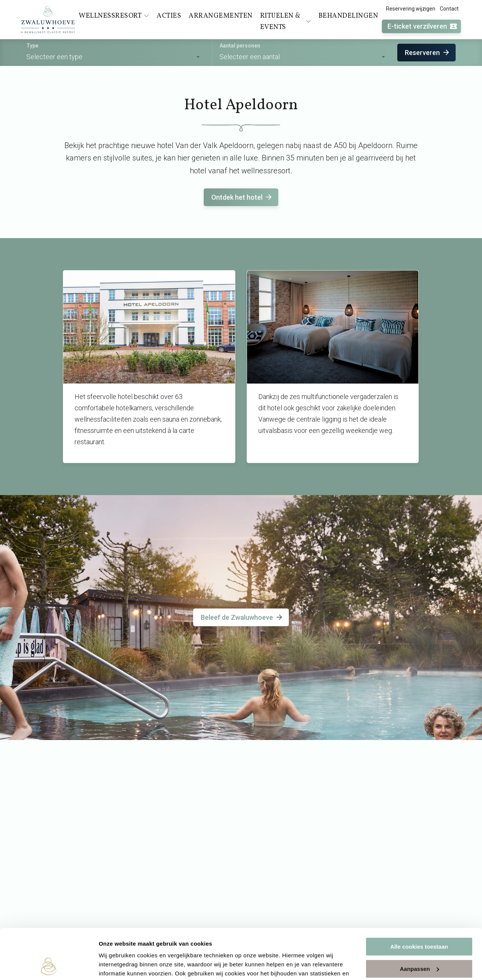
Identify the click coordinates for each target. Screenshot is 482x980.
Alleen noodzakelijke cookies (419, 944)
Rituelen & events (286, 22)
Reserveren (428, 53)
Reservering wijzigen (411, 9)
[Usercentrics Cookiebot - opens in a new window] (49, 965)
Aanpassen (419, 921)
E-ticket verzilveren (423, 27)
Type (32, 46)
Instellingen (115, 965)
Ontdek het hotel (242, 197)
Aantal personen (240, 46)
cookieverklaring (176, 944)
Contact (449, 9)
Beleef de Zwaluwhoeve (242, 617)
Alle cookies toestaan (419, 900)
